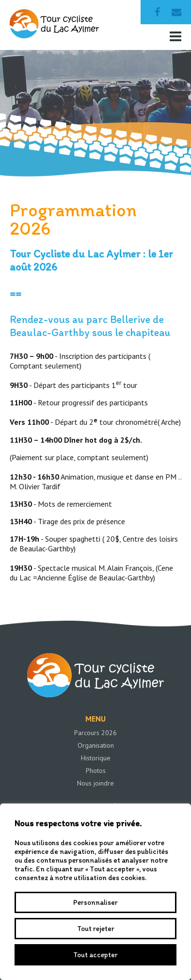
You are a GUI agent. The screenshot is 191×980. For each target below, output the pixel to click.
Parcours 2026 (95, 733)
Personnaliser (95, 902)
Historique (96, 758)
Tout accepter (95, 955)
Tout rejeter (96, 929)
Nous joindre (95, 783)
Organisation (96, 745)
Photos (96, 771)
